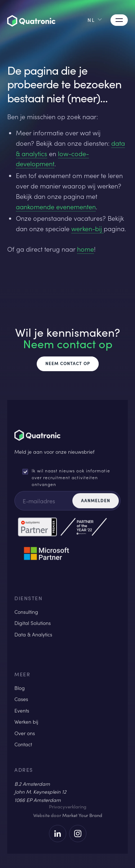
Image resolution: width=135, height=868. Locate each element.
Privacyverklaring (68, 807)
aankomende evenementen (56, 207)
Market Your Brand (82, 815)
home (85, 249)
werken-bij (87, 229)
